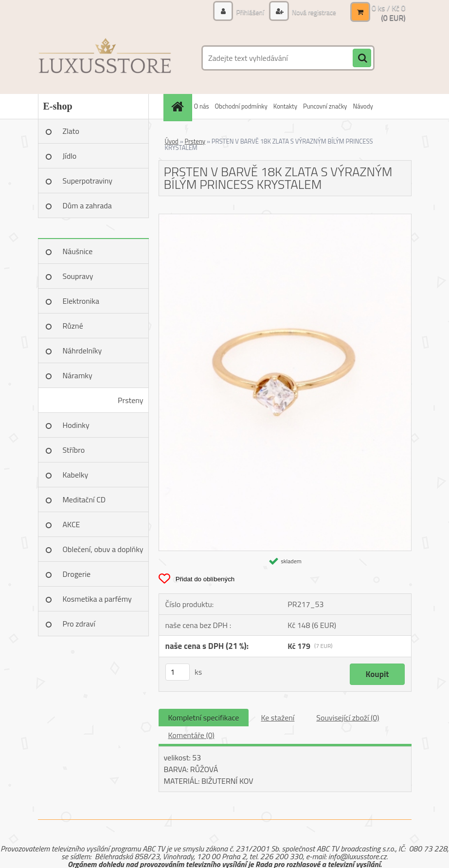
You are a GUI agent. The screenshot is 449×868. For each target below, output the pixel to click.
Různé (73, 326)
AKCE (72, 524)
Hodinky (76, 425)
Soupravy (78, 276)
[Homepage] (179, 106)
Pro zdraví (79, 624)
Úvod (172, 141)
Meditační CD (84, 499)
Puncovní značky (325, 106)
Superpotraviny (88, 181)
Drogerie (77, 574)
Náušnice (78, 251)
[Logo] (105, 58)
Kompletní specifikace (204, 718)
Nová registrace (313, 12)
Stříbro (74, 450)
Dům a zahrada (87, 205)
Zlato (71, 131)
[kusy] (178, 672)
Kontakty (285, 106)
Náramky (78, 375)
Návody (363, 106)
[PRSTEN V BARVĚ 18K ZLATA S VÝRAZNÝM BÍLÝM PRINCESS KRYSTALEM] (285, 218)
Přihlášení (250, 12)
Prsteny (130, 400)
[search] (362, 58)
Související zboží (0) (348, 718)
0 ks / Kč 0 (389, 8)
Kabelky (76, 475)
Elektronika (81, 301)
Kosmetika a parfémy (97, 599)
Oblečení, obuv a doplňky (103, 549)
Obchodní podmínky (241, 106)
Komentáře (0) (191, 735)
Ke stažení (278, 718)
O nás (202, 106)
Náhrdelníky (82, 351)
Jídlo (70, 156)
